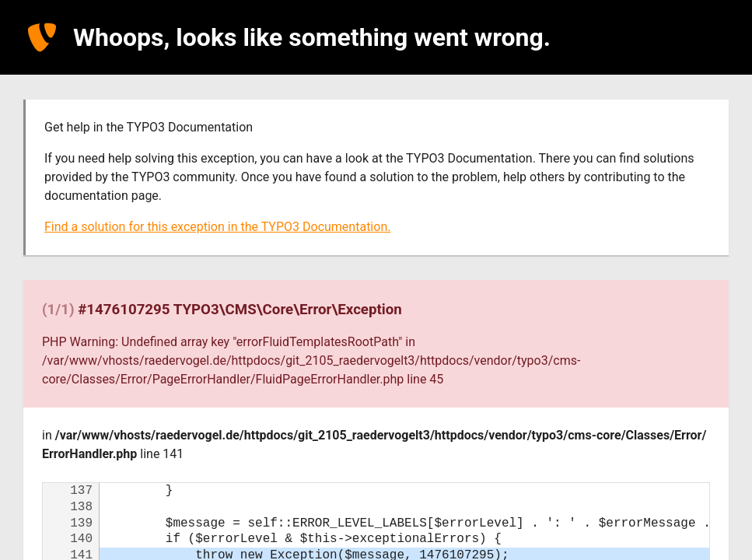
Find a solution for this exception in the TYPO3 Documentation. (217, 227)
